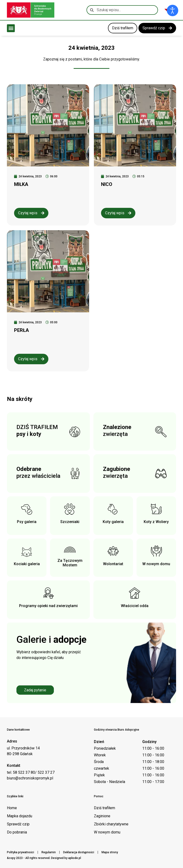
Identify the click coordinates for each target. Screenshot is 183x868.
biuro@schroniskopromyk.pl (30, 778)
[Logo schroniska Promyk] (31, 10)
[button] (11, 28)
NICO (107, 184)
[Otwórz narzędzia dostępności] (173, 10)
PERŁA (21, 330)
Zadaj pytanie (35, 690)
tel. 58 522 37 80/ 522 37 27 (31, 772)
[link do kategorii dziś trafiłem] (123, 28)
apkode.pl (75, 858)
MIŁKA (21, 184)
